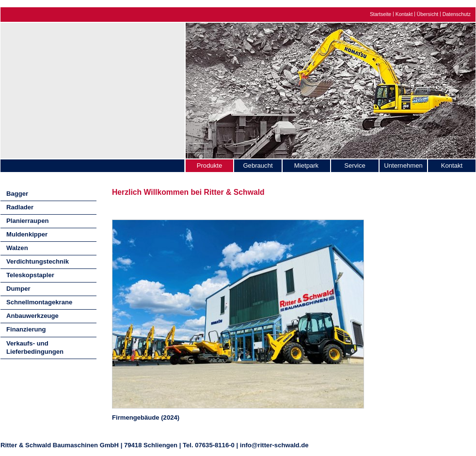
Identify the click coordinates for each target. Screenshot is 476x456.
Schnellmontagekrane (39, 302)
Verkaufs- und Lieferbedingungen (35, 347)
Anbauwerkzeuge (32, 316)
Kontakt (404, 14)
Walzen (17, 248)
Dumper (18, 289)
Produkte (209, 165)
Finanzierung (26, 329)
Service (355, 165)
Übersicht (428, 14)
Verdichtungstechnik (38, 261)
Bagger (17, 194)
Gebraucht (258, 165)
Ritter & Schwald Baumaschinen (93, 88)
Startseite (381, 14)
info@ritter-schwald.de (274, 445)
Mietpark (306, 165)
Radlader (20, 207)
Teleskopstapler (30, 275)
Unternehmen (403, 165)
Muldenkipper (27, 234)
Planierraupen (27, 221)
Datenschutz (457, 14)
